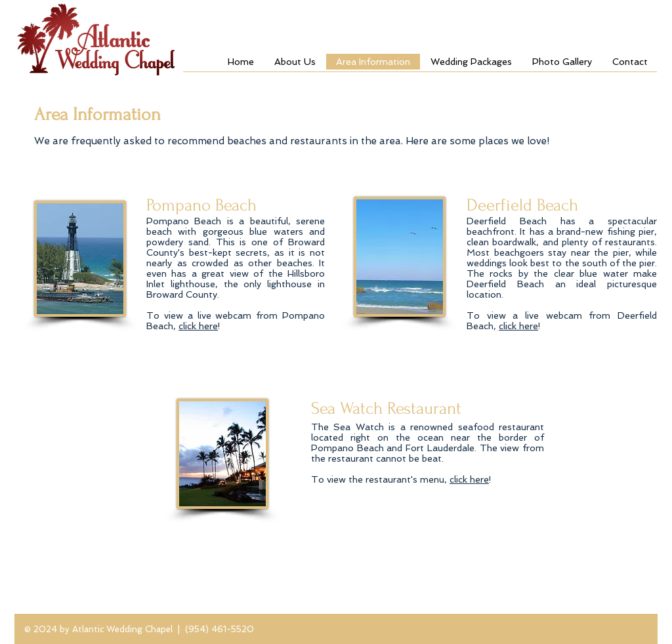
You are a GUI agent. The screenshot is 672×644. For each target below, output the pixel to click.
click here (198, 326)
